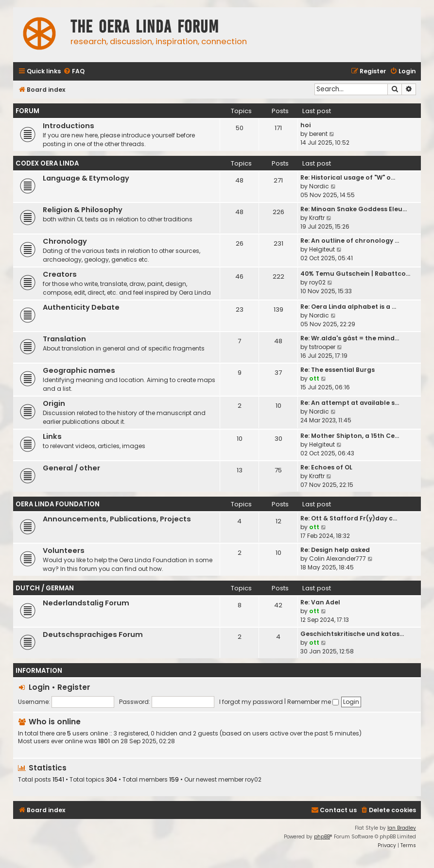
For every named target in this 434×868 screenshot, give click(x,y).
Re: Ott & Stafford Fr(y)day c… (349, 518)
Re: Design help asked (335, 550)
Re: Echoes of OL (326, 467)
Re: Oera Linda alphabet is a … (348, 307)
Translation (64, 339)
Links (52, 436)
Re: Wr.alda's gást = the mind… (350, 338)
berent (318, 134)
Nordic (319, 186)
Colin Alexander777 (338, 559)
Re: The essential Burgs (338, 370)
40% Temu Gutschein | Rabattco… (355, 274)
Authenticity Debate (81, 307)
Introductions (69, 126)
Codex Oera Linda (47, 163)
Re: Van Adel (320, 602)
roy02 (317, 282)
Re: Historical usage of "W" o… (348, 177)
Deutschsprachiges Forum (93, 634)
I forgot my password (251, 702)
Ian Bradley (402, 828)
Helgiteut (322, 249)
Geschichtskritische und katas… (352, 634)
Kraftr (317, 218)
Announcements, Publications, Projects (117, 519)
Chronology (65, 241)
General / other (71, 468)
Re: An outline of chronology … (350, 241)
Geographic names (79, 370)
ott (314, 378)
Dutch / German (45, 588)
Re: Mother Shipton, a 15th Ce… (350, 436)
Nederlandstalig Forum (86, 603)
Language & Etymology (86, 178)
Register (74, 687)
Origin (54, 403)
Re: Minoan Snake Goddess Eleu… (354, 209)
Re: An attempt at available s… (350, 403)
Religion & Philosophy (83, 210)
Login (39, 687)
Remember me (313, 702)
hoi (305, 125)
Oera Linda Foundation (58, 504)
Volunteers (64, 551)
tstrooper (322, 347)
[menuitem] (74, 72)
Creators (60, 274)
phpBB (322, 837)
